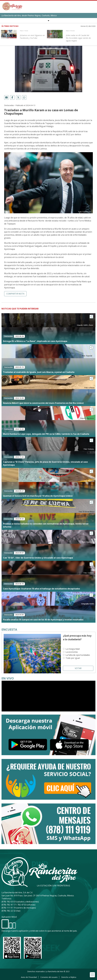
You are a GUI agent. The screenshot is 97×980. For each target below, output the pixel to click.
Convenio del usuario (49, 977)
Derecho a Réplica (69, 977)
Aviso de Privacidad (29, 977)
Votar (78, 668)
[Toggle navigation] (92, 975)
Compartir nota (15, 294)
